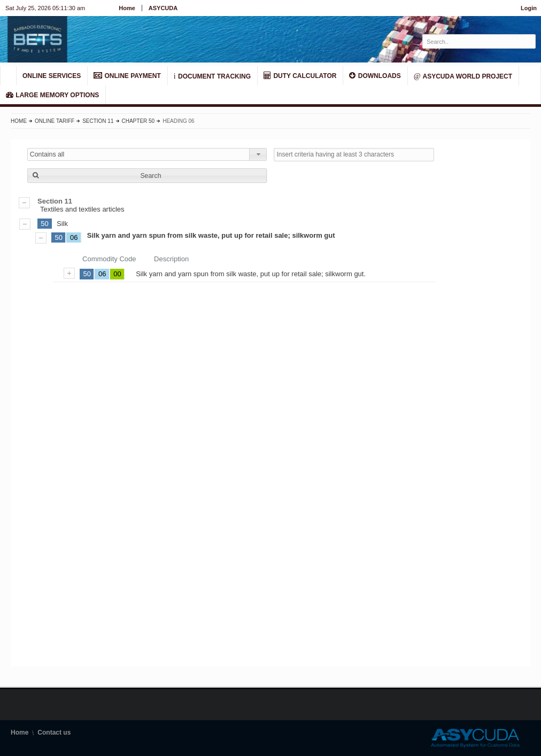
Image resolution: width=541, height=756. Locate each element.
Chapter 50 (138, 121)
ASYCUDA (163, 8)
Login (529, 8)
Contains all (47, 154)
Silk (62, 224)
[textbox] (473, 41)
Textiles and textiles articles (270, 205)
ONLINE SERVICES (52, 76)
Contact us (54, 732)
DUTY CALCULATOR (300, 76)
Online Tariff (55, 121)
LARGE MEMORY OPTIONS (52, 95)
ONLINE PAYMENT (127, 76)
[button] (147, 176)
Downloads (375, 76)
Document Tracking (212, 76)
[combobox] (147, 154)
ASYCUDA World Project (463, 76)
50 (44, 224)
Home (127, 8)
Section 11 (98, 121)
